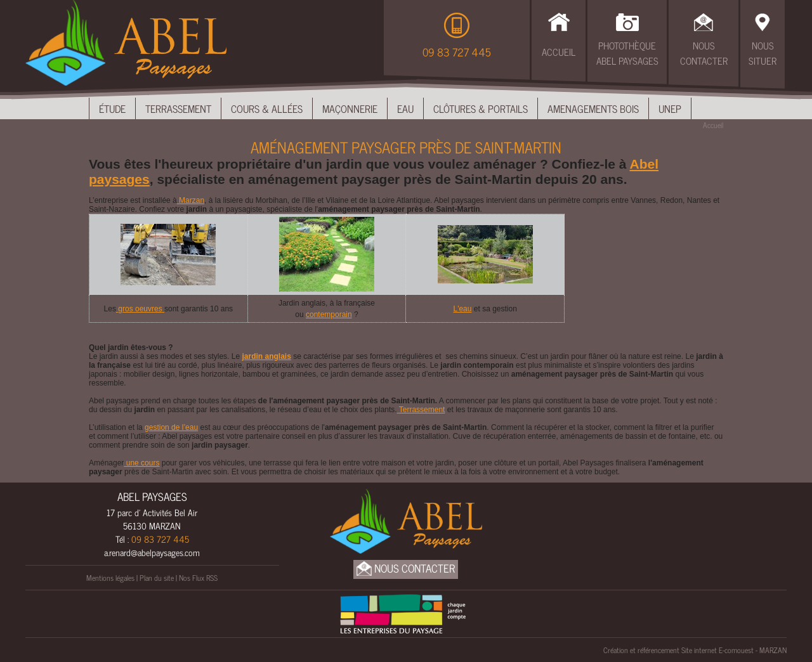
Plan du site (157, 578)
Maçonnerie (350, 108)
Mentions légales (110, 578)
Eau (405, 108)
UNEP (670, 108)
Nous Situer (763, 53)
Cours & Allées (267, 108)
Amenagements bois (593, 108)
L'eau (462, 309)
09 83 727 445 (457, 52)
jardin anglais (266, 356)
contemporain (329, 315)
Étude (112, 108)
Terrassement (178, 108)
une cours (141, 463)
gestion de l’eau (171, 427)
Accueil (559, 52)
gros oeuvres (140, 309)
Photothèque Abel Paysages (627, 53)
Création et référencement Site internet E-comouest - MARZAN (695, 650)
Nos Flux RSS (198, 578)
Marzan (191, 200)
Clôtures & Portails (481, 108)
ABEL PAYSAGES (152, 496)
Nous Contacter (704, 53)
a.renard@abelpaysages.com (152, 552)
